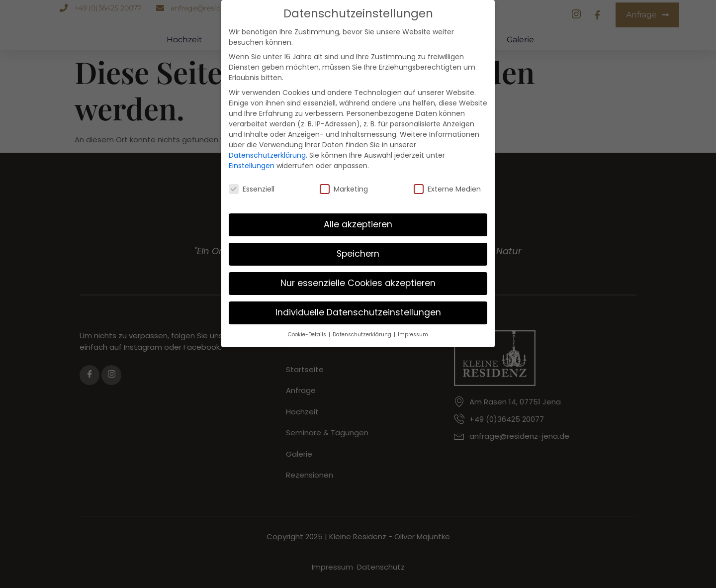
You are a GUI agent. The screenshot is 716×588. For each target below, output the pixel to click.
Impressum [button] (413, 326)
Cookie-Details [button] (308, 326)
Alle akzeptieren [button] (358, 216)
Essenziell (252, 181)
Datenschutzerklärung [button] (363, 326)
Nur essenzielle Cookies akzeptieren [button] (358, 275)
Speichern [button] (358, 245)
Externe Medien (447, 181)
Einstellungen (252, 157)
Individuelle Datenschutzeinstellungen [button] (358, 304)
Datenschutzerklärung (267, 146)
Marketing (344, 181)
